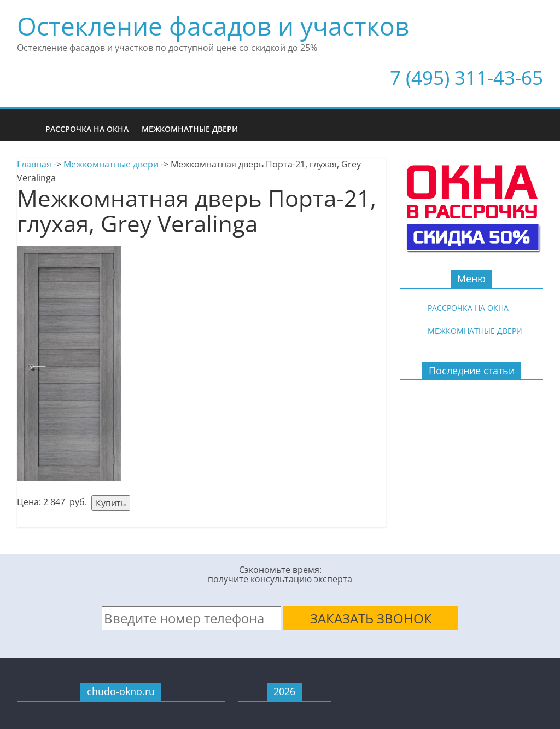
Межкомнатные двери (190, 129)
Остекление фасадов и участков (213, 26)
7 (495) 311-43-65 (466, 77)
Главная (34, 164)
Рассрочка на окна (87, 129)
